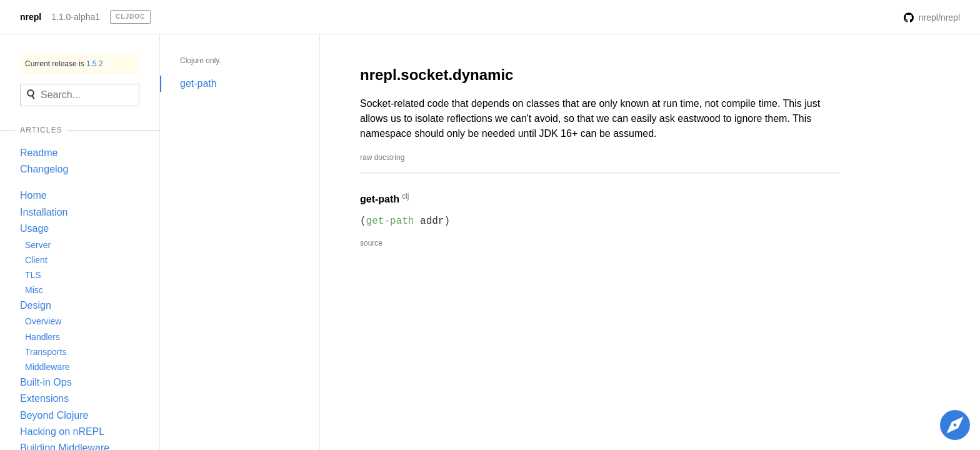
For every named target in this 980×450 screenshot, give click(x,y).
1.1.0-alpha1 (76, 17)
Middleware (47, 367)
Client (36, 260)
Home (33, 195)
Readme (39, 153)
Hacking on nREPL (62, 432)
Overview (43, 321)
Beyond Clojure (54, 415)
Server (38, 245)
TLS (33, 275)
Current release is (64, 64)
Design (36, 305)
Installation (44, 212)
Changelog (44, 169)
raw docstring (382, 157)
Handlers (42, 337)
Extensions (44, 398)
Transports (46, 352)
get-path (198, 83)
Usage (34, 228)
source (371, 243)
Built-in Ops (46, 382)
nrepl (31, 17)
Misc (34, 290)
